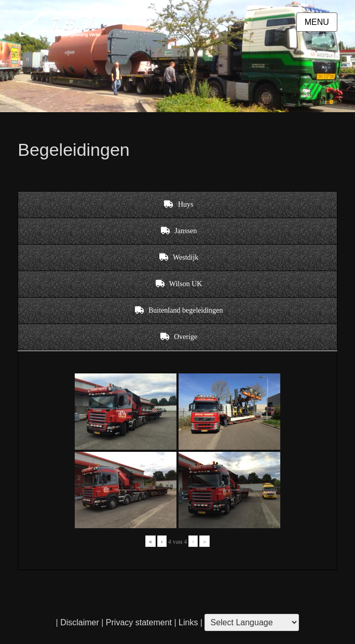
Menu (317, 22)
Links (187, 622)
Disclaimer (80, 622)
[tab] (177, 205)
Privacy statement (139, 622)
